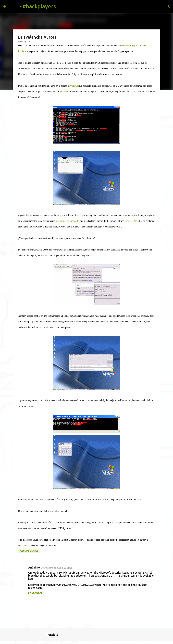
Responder (35, 593)
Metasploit (65, 92)
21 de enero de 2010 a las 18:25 (57, 568)
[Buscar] (61, 6)
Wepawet (75, 86)
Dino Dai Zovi (131, 221)
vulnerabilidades (29, 551)
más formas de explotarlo (67, 221)
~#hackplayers (38, 6)
